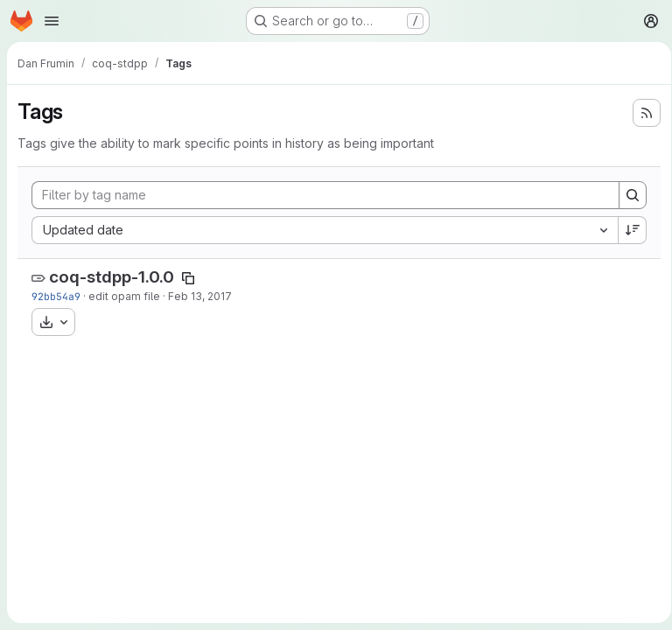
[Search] (626, 195)
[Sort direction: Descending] (626, 230)
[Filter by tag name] (322, 195)
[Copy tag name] (188, 278)
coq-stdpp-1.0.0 (112, 277)
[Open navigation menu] (52, 21)
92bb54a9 (56, 296)
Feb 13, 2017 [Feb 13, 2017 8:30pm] (200, 296)
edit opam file (124, 296)
